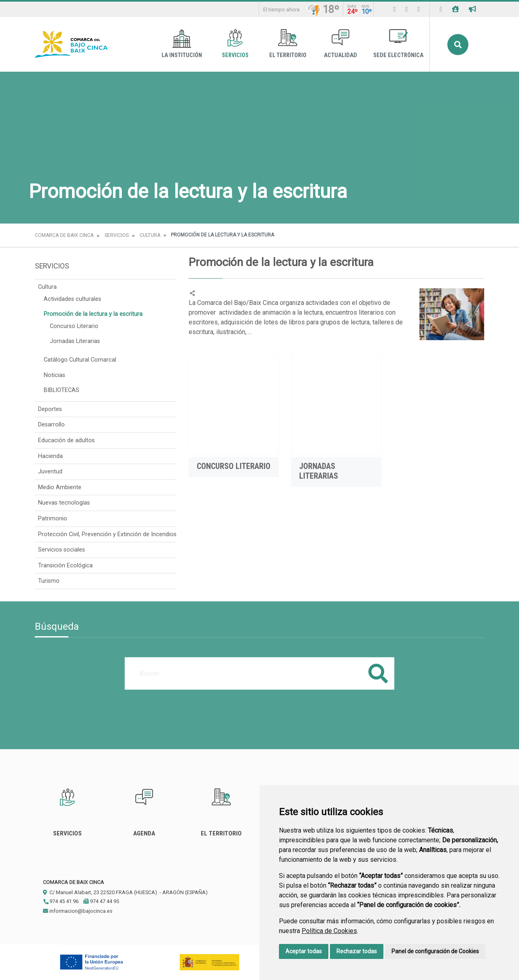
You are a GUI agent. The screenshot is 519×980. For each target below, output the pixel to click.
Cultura (150, 235)
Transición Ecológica (65, 566)
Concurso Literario (74, 326)
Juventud (50, 472)
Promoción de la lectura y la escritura (93, 314)
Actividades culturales (72, 299)
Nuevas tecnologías (64, 503)
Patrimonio (53, 519)
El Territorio (288, 44)
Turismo (49, 581)
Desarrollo (51, 425)
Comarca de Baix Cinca (64, 235)
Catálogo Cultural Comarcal (80, 360)
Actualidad (340, 44)
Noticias (54, 375)
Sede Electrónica (398, 44)
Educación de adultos (66, 440)
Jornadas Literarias (75, 341)
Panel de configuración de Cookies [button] (435, 951)
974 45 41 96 (61, 901)
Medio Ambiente (60, 487)
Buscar (458, 45)
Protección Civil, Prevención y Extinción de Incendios (107, 534)
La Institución (182, 44)
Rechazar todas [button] (357, 951)
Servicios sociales (62, 550)
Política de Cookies (329, 931)
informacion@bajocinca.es (78, 911)
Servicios (235, 44)
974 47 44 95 (101, 901)
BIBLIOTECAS (62, 390)
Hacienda (50, 456)
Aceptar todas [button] (304, 951)
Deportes (50, 409)
